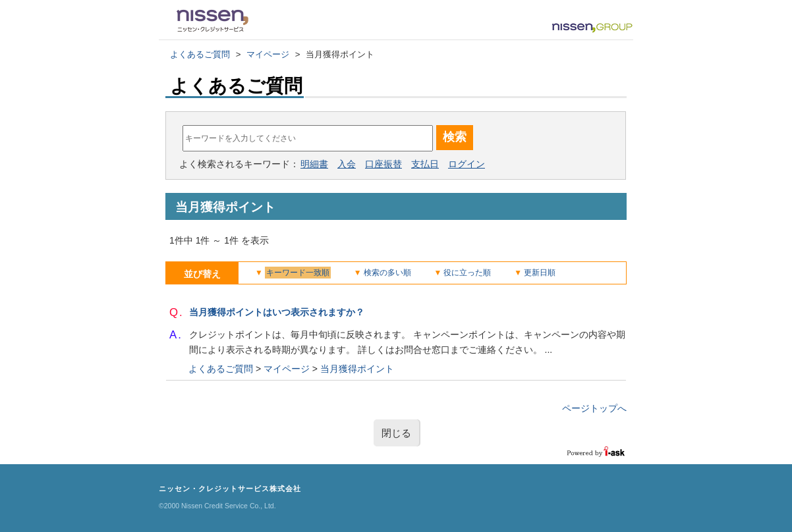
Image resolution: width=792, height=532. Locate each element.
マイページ (268, 54)
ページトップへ (594, 408)
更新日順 (540, 273)
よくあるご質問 (200, 54)
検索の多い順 (387, 273)
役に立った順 (467, 273)
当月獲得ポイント (357, 369)
